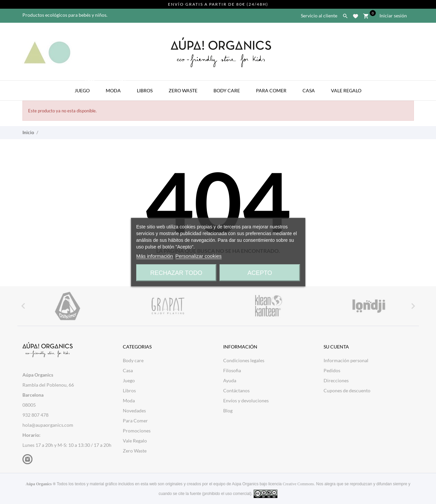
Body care (133, 360)
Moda (116, 87)
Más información (155, 256)
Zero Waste (183, 90)
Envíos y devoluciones (246, 400)
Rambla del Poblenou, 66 (48, 385)
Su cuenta (336, 347)
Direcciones (336, 380)
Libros (145, 90)
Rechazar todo (176, 273)
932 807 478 (35, 415)
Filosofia (232, 370)
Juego (85, 87)
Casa (309, 90)
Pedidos (332, 370)
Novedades (134, 411)
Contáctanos (236, 390)
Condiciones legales (244, 360)
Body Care (227, 90)
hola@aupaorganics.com (48, 425)
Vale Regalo (346, 90)
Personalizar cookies (198, 256)
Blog (228, 411)
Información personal (346, 360)
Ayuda (230, 380)
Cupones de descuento (347, 390)
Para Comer (271, 90)
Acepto (260, 273)
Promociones (137, 431)
